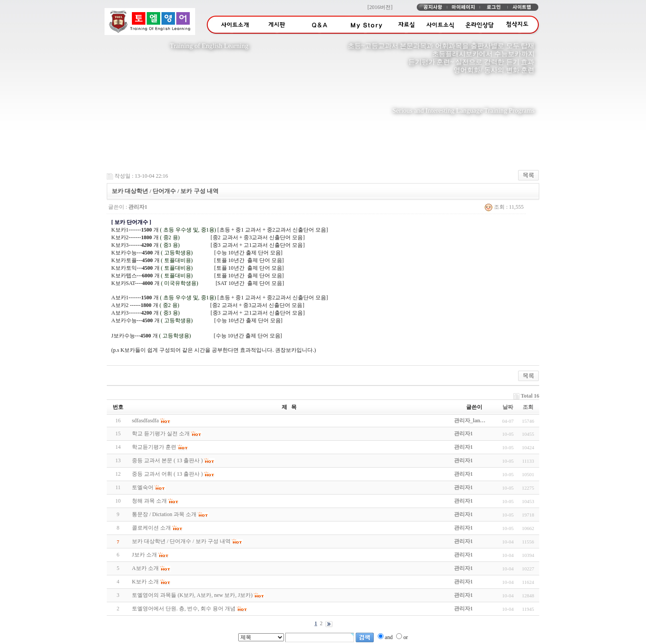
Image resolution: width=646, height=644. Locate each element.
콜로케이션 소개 (151, 528)
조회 (528, 407)
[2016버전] (380, 7)
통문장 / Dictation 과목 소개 (164, 514)
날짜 (508, 407)
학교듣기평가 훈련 (154, 447)
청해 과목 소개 (149, 501)
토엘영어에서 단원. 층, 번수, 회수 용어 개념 (184, 609)
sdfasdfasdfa (145, 421)
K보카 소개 (145, 582)
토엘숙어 (143, 487)
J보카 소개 (144, 555)
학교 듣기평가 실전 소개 (161, 434)
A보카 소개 (145, 568)
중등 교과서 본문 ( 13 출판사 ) (167, 460)
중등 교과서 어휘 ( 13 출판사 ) (167, 474)
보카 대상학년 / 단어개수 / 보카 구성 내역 (181, 541)
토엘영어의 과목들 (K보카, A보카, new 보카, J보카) (192, 595)
